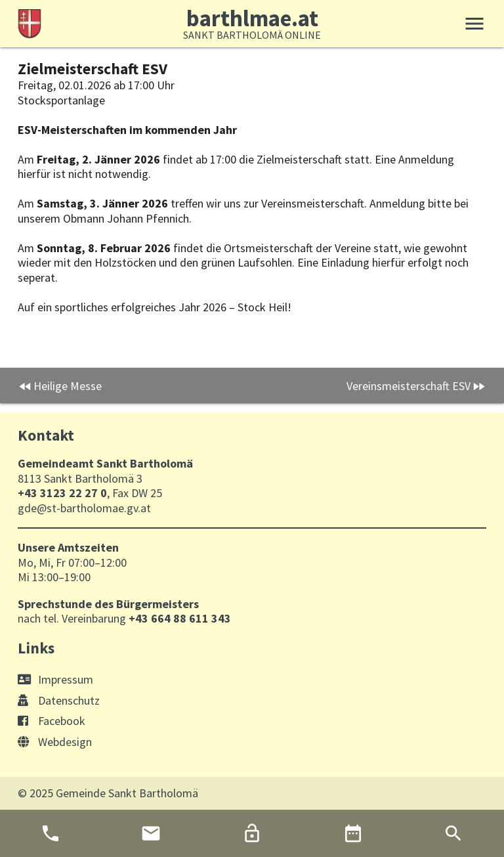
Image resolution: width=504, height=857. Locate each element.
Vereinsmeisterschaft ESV (409, 386)
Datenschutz (59, 700)
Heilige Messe (68, 386)
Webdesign (55, 742)
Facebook (52, 721)
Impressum (55, 679)
